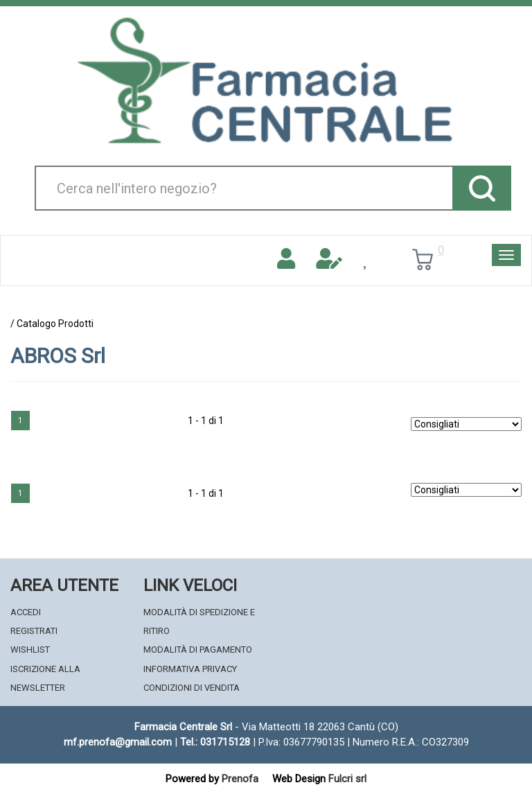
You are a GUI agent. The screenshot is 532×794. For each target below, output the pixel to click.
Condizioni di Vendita (192, 688)
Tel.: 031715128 (215, 742)
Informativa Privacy (190, 669)
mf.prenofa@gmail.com (118, 742)
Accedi (26, 612)
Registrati (34, 631)
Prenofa (240, 779)
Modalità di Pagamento (198, 650)
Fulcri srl (347, 779)
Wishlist (30, 650)
